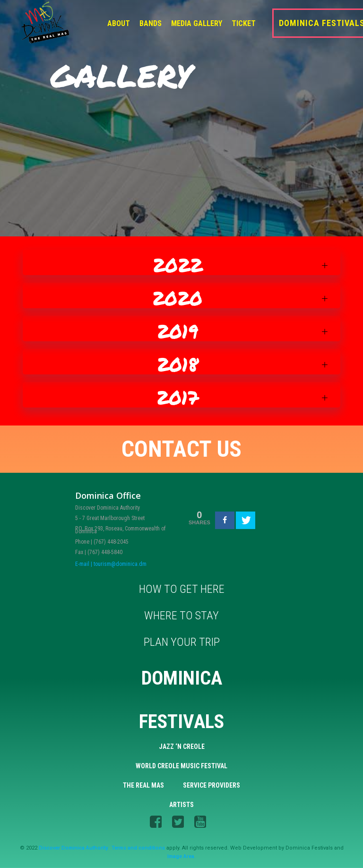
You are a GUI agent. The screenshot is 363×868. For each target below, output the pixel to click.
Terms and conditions (138, 848)
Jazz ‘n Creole (182, 746)
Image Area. (181, 856)
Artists (181, 805)
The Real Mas (143, 785)
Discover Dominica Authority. (74, 848)
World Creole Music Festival (181, 766)
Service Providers (212, 785)
